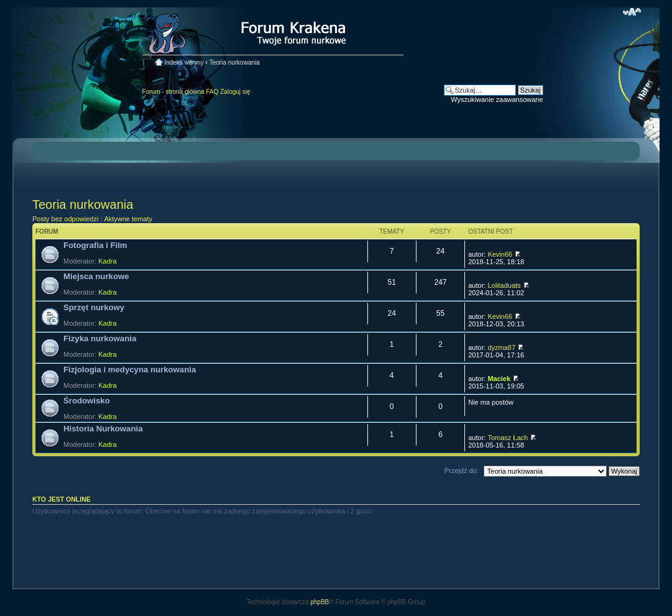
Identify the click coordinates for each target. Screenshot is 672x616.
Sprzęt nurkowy (94, 307)
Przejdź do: (462, 471)
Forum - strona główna (173, 92)
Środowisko (87, 401)
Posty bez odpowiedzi (65, 219)
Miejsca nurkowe (96, 276)
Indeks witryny (184, 62)
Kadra (107, 261)
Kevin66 (500, 254)
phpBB (320, 602)
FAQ (212, 92)
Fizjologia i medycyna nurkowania (130, 370)
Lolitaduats (504, 285)
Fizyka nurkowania (100, 338)
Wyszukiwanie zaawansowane (497, 99)
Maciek (499, 379)
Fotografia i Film (95, 245)
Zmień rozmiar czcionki (632, 12)
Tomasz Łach (508, 438)
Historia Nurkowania (103, 429)
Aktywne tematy (128, 219)
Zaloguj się (235, 92)
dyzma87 (501, 347)
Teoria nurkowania (235, 62)
